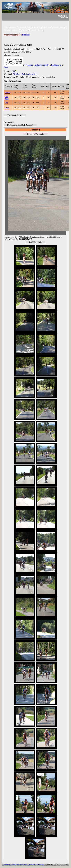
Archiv (40, 30)
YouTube (32, 865)
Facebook (40, 865)
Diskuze (36, 27)
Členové (7, 30)
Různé (25, 30)
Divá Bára (17, 74)
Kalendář (16, 30)
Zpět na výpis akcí (15, 115)
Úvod (6, 27)
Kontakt (13, 27)
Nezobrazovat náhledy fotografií (20, 125)
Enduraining (56, 65)
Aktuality (22, 27)
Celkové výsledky (42, 65)
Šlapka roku (46, 27)
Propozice (29, 65)
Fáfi (24, 74)
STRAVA (7, 865)
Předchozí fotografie (35, 134)
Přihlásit (26, 35)
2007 (14, 71)
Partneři (32, 30)
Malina (34, 74)
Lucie (28, 74)
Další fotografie (35, 242)
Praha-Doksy (59, 27)
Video (6, 67)
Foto (29, 27)
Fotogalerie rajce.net (19, 865)
